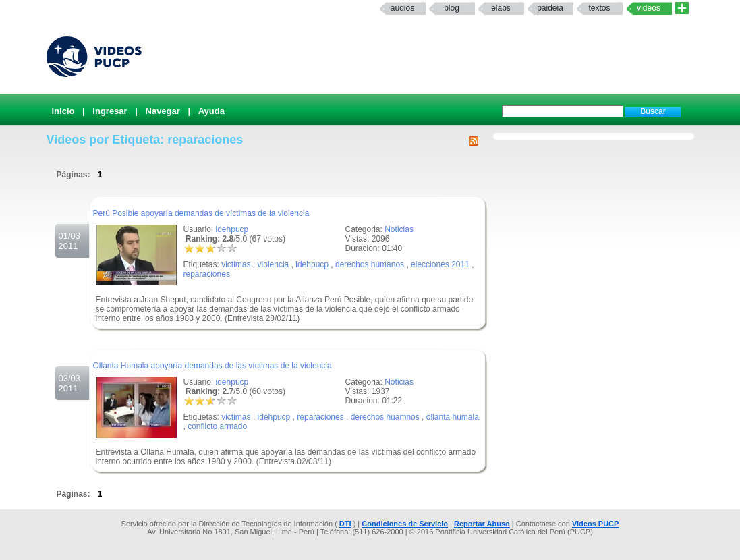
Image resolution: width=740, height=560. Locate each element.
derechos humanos (370, 264)
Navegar (163, 111)
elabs (501, 8)
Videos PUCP (596, 524)
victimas (236, 264)
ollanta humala (453, 417)
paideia (550, 8)
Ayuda (211, 111)
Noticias (399, 229)
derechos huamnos (385, 417)
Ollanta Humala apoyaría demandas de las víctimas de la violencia (212, 366)
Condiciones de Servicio (405, 524)
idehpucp (232, 229)
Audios (402, 8)
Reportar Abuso (482, 524)
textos (599, 8)
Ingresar (110, 111)
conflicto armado (217, 426)
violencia (274, 264)
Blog (452, 8)
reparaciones (207, 274)
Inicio (63, 111)
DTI (345, 524)
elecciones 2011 (440, 264)
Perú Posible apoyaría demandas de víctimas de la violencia (201, 213)
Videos (649, 8)
